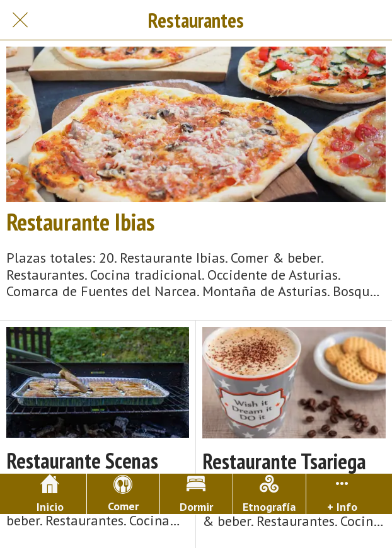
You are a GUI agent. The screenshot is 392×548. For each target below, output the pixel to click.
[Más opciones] (343, 494)
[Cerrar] (20, 20)
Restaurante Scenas (82, 461)
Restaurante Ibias (80, 222)
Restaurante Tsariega (284, 461)
